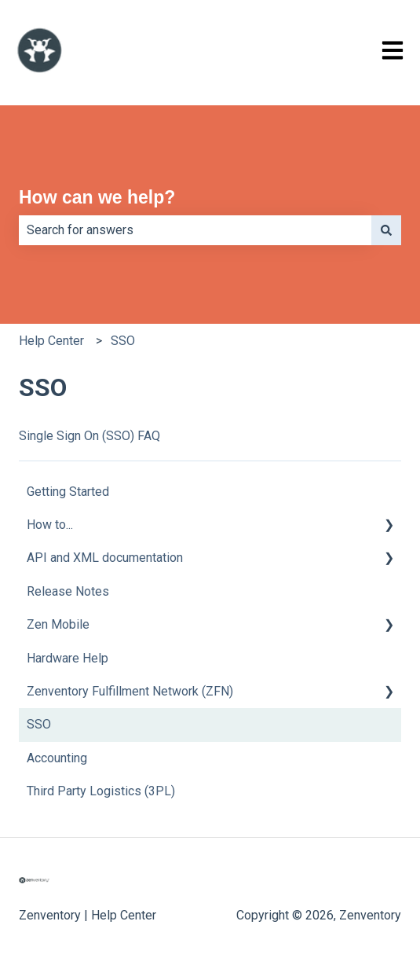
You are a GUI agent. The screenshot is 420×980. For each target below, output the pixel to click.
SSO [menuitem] (39, 724)
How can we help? (97, 197)
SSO (123, 341)
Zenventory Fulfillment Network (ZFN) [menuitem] (130, 691)
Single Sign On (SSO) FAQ (89, 436)
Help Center (51, 341)
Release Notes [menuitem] (68, 591)
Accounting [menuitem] (57, 758)
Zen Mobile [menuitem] (58, 624)
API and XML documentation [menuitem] (105, 558)
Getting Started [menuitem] (68, 492)
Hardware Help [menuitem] (68, 658)
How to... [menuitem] (50, 525)
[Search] (386, 230)
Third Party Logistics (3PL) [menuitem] (101, 791)
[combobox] (195, 230)
